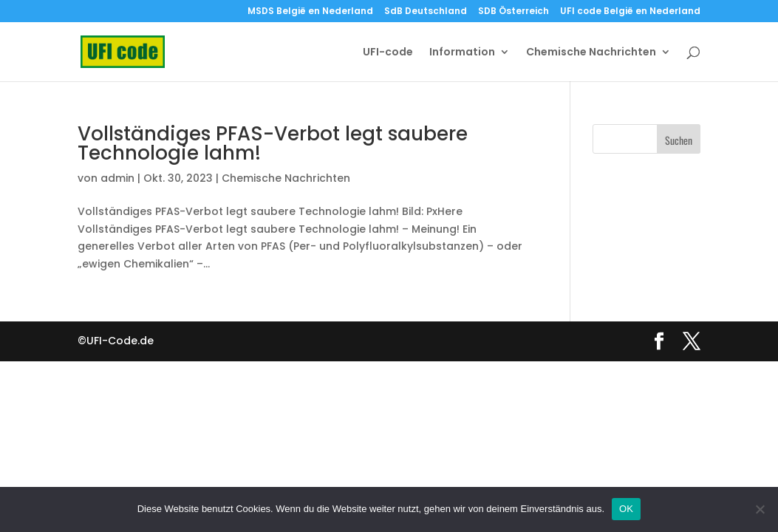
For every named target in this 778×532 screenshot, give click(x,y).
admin (117, 178)
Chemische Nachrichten (591, 53)
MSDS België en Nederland (310, 12)
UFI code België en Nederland (630, 12)
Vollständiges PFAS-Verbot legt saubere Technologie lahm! (273, 143)
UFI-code (388, 53)
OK (626, 509)
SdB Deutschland (426, 12)
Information (462, 53)
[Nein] (760, 509)
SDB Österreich (513, 12)
